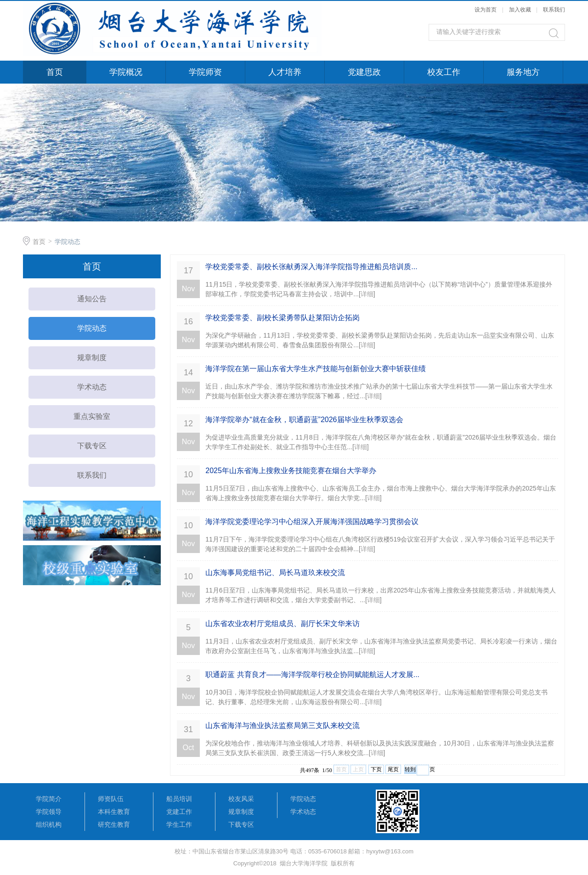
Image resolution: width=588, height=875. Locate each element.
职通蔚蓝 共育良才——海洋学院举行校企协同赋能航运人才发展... (312, 675)
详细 (367, 294)
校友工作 (444, 72)
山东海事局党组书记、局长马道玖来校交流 (275, 573)
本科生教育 (114, 812)
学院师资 (205, 72)
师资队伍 (111, 799)
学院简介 (49, 799)
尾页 (393, 769)
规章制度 (92, 358)
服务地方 (523, 72)
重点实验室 (92, 416)
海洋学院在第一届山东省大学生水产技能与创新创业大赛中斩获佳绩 (316, 369)
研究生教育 (114, 824)
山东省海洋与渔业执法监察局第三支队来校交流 (283, 725)
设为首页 (486, 10)
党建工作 (179, 812)
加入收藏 (520, 10)
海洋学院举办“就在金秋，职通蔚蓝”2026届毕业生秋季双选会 (304, 420)
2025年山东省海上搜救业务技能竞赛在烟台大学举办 (291, 471)
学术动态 (92, 387)
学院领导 (49, 812)
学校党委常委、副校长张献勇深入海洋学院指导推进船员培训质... (311, 267)
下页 (376, 769)
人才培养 (285, 72)
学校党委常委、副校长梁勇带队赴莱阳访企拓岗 (283, 318)
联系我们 (554, 10)
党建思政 (364, 72)
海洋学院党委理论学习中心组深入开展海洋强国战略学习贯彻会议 (312, 522)
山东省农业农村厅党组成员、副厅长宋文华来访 (283, 624)
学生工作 (179, 824)
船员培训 (179, 799)
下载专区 (92, 446)
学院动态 (68, 242)
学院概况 (126, 72)
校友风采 (241, 799)
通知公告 (92, 299)
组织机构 (49, 824)
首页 (55, 72)
